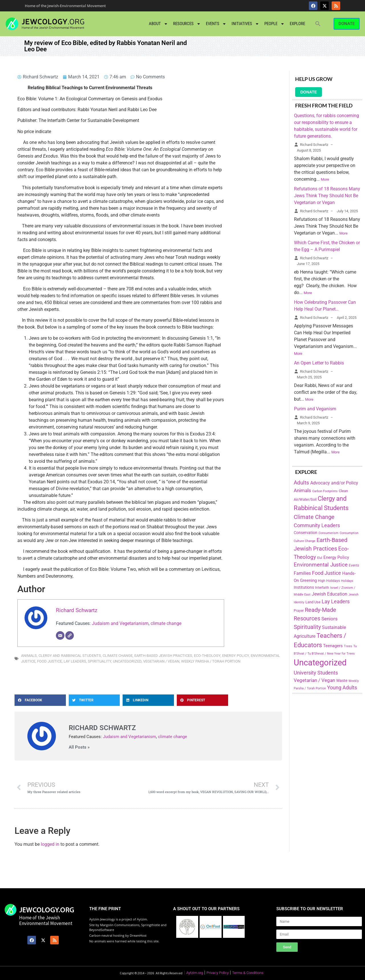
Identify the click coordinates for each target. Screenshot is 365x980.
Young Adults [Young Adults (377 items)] (342, 687)
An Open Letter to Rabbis (319, 363)
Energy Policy (236, 656)
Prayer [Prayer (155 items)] (299, 611)
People (274, 24)
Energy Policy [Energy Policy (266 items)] (336, 557)
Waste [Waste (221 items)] (342, 681)
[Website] (70, 635)
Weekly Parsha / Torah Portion (211, 661)
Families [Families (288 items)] (302, 573)
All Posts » (79, 747)
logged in (50, 844)
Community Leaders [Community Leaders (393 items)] (317, 525)
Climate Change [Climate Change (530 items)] (314, 517)
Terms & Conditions (248, 973)
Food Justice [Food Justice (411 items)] (327, 573)
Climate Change (118, 656)
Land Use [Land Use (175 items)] (313, 602)
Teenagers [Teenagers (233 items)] (333, 646)
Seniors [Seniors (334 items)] (329, 619)
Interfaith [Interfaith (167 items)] (322, 588)
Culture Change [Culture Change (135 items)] (305, 541)
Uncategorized (127, 661)
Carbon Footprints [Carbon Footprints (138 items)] (325, 491)
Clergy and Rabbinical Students (70, 656)
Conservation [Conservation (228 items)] (306, 533)
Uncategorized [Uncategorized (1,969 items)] (320, 663)
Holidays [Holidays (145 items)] (347, 581)
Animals (29, 656)
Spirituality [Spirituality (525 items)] (307, 627)
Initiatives (245, 24)
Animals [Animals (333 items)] (302, 490)
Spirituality (100, 661)
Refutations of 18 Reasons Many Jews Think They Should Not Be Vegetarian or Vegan (327, 196)
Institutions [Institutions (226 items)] (304, 587)
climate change (166, 623)
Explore (297, 24)
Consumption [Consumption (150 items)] (349, 533)
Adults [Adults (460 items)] (301, 483)
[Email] (60, 635)
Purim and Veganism (315, 409)
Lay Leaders (75, 661)
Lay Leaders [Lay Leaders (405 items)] (336, 601)
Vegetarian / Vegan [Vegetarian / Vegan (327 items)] (314, 680)
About (158, 24)
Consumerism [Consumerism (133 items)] (328, 533)
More (325, 179)
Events (216, 24)
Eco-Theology (207, 656)
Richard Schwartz (77, 610)
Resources (187, 24)
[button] (318, 24)
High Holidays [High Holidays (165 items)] (329, 581)
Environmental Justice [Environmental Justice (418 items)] (321, 565)
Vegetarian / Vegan (161, 661)
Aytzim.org (195, 973)
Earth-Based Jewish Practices (163, 656)
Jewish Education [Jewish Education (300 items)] (329, 594)
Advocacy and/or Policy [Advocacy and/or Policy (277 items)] (334, 483)
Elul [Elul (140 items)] (320, 558)
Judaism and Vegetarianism (120, 623)
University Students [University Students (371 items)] (316, 673)
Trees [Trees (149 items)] (348, 646)
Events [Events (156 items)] (354, 565)
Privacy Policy (218, 973)
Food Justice (49, 661)
